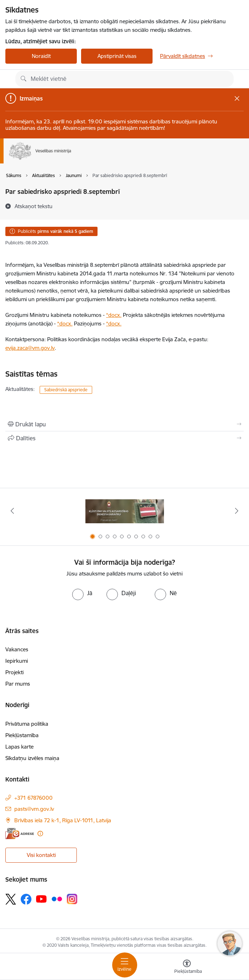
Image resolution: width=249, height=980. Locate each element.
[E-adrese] (20, 834)
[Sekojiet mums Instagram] (72, 899)
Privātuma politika (27, 724)
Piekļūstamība (22, 735)
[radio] (82, 593)
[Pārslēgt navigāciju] (125, 965)
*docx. (114, 315)
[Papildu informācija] (40, 834)
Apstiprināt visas (117, 56)
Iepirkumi (17, 661)
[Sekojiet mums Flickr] (57, 898)
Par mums (18, 684)
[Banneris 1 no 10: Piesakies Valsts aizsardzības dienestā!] (125, 511)
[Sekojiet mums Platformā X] (11, 899)
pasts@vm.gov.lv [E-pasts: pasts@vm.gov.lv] (34, 809)
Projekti (14, 672)
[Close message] (237, 98)
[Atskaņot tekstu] (34, 206)
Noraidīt (41, 56)
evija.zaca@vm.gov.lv (30, 348)
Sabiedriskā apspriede (66, 390)
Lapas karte (19, 747)
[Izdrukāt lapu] (124, 424)
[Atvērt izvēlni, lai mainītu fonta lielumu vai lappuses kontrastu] (187, 967)
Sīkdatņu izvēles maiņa (32, 758)
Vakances (17, 649)
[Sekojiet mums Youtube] (41, 898)
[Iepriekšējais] (13, 511)
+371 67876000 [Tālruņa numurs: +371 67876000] (33, 798)
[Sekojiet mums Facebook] (26, 899)
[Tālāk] (236, 511)
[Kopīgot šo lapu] (124, 438)
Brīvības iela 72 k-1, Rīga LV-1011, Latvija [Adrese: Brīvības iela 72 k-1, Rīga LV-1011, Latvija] (63, 820)
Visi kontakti (41, 855)
